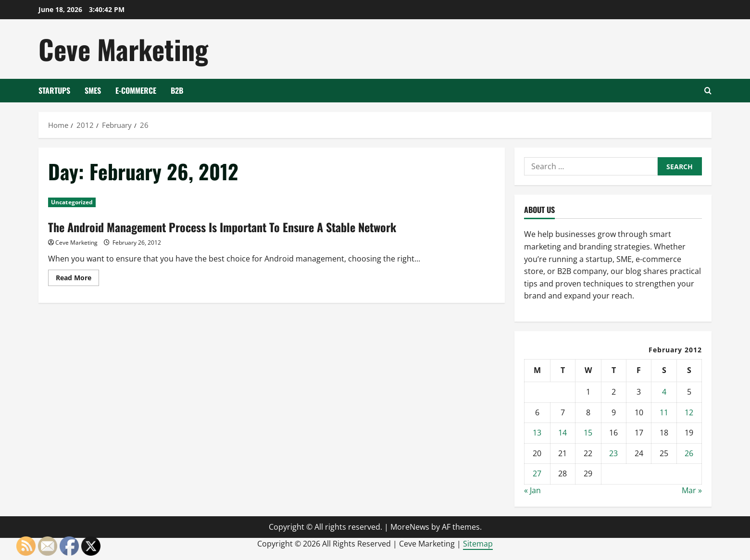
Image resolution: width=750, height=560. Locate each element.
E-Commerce (136, 90)
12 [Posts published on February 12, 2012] (689, 412)
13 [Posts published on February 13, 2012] (537, 433)
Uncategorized (72, 202)
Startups (54, 90)
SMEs (93, 90)
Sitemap (478, 544)
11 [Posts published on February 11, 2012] (664, 412)
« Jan (532, 490)
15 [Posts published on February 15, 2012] (588, 433)
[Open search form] (708, 91)
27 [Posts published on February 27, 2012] (537, 473)
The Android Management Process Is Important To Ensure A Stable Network (222, 227)
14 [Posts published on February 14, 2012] (562, 433)
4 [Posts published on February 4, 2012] (664, 392)
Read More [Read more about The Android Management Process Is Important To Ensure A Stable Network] (77, 279)
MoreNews (410, 527)
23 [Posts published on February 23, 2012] (613, 453)
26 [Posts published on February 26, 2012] (689, 453)
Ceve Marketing (123, 49)
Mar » (692, 490)
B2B (177, 90)
